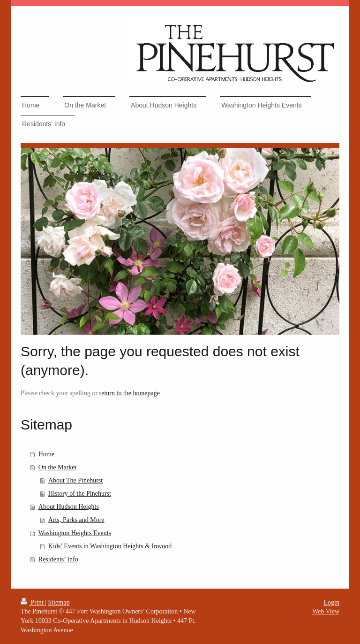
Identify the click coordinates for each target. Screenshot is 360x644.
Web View (326, 611)
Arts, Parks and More (76, 520)
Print (33, 602)
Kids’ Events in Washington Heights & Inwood (110, 546)
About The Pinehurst (75, 480)
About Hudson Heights (69, 507)
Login (332, 602)
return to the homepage (130, 393)
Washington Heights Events (75, 533)
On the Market (58, 467)
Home (46, 454)
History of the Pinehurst (80, 494)
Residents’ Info (58, 559)
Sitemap (59, 602)
